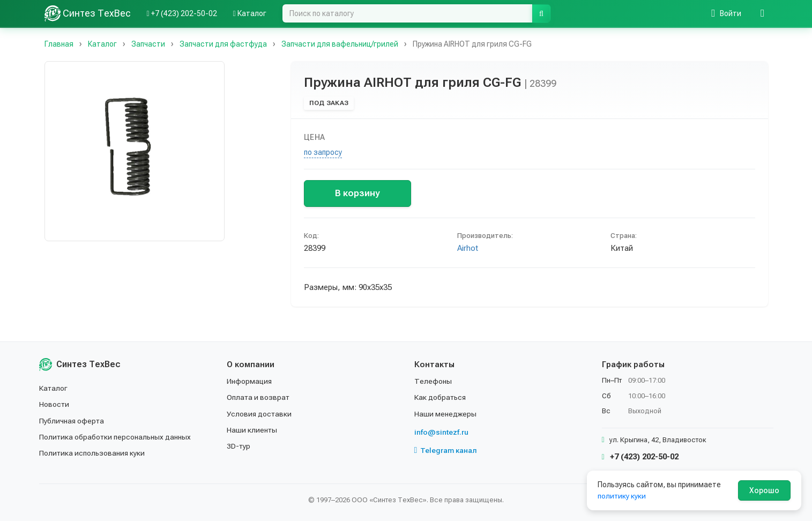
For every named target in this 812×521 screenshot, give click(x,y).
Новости (54, 404)
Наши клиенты (252, 430)
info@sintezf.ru (441, 432)
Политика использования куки (92, 453)
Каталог (54, 388)
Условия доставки (260, 414)
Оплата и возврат (259, 397)
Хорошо (764, 490)
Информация (250, 381)
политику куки (622, 496)
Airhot (468, 248)
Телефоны (433, 381)
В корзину (357, 193)
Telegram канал (446, 450)
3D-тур (239, 446)
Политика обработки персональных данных (116, 437)
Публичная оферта (72, 421)
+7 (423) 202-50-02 (640, 457)
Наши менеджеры (445, 414)
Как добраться (441, 397)
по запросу (323, 152)
